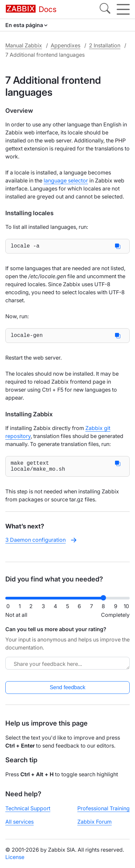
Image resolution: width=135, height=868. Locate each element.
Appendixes (65, 45)
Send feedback (67, 687)
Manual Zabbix (24, 45)
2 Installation (105, 45)
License (15, 857)
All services (19, 822)
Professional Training (103, 808)
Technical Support (28, 808)
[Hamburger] (123, 9)
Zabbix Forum (94, 822)
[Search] (105, 9)
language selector (66, 180)
